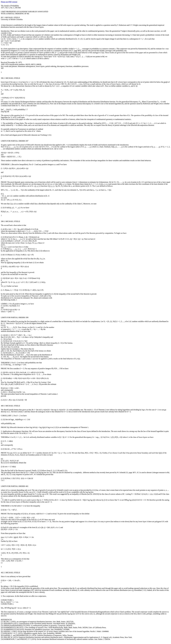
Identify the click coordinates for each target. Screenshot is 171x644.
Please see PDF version (9, 2)
